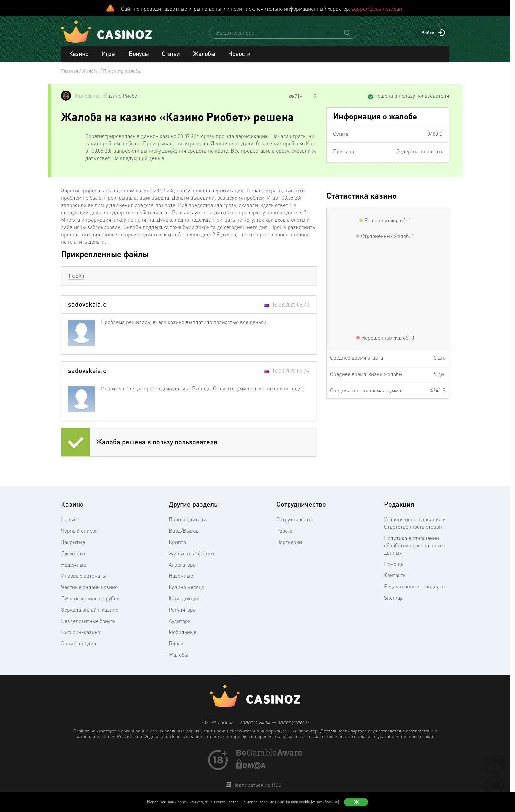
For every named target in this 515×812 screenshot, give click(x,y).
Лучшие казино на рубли (90, 598)
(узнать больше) (325, 802)
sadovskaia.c (87, 304)
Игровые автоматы (84, 576)
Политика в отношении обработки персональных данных (414, 545)
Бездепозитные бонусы (89, 621)
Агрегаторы (183, 565)
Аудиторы (180, 621)
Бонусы (139, 54)
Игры (108, 54)
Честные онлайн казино (89, 587)
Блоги (176, 643)
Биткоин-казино (81, 632)
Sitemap (393, 598)
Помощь (394, 564)
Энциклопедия (78, 643)
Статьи (171, 54)
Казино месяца (187, 587)
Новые (69, 519)
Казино (79, 54)
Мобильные (183, 632)
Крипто (177, 542)
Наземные (181, 576)
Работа (284, 531)
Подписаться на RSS (256, 785)
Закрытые (73, 542)
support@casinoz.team (378, 9)
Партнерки (289, 542)
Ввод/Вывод (184, 531)
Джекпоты (73, 553)
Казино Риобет (122, 96)
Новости (239, 54)
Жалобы (204, 54)
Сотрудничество (295, 519)
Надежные (73, 565)
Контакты (395, 575)
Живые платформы (192, 553)
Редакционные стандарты (415, 586)
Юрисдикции (184, 598)
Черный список (79, 531)
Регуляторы (183, 610)
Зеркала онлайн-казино (90, 610)
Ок (356, 802)
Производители (188, 519)
